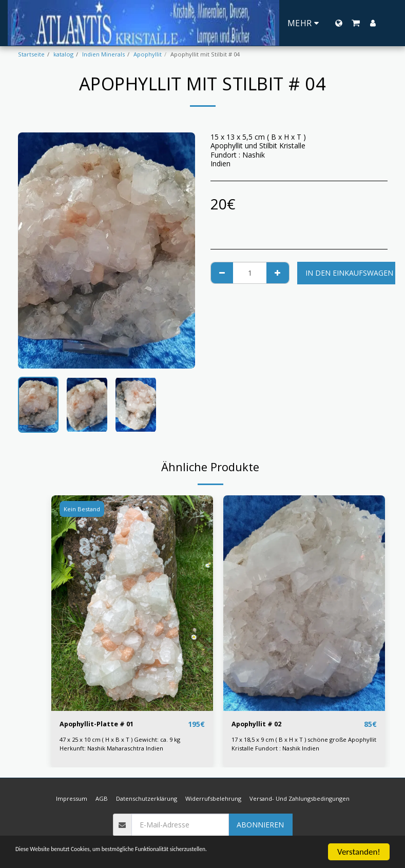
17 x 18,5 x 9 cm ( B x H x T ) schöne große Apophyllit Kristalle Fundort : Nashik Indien (304, 744)
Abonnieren (260, 825)
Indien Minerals (103, 54)
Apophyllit (148, 54)
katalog (63, 54)
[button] (356, 23)
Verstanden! (359, 852)
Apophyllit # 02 (259, 725)
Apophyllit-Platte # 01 (100, 725)
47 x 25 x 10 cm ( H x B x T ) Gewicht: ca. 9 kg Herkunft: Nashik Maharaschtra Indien (120, 744)
